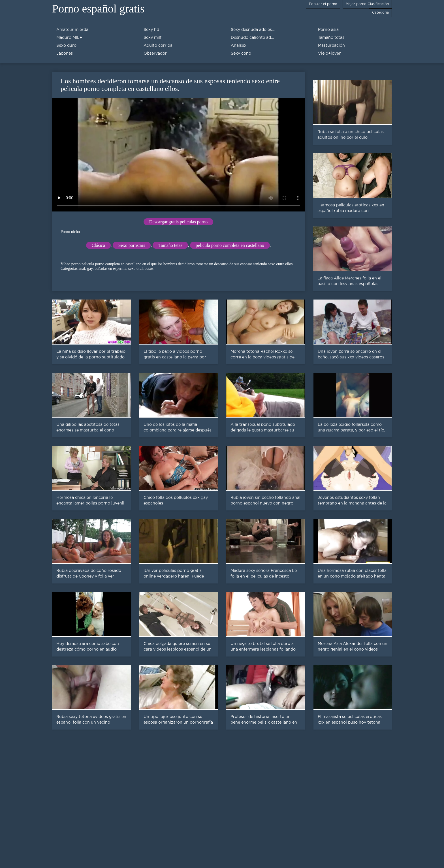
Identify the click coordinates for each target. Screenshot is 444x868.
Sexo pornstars (132, 245)
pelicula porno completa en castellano (230, 245)
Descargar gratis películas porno (178, 222)
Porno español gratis (98, 9)
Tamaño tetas (170, 245)
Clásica (98, 245)
